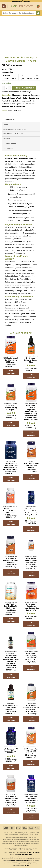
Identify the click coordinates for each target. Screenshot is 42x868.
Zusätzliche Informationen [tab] (15, 129)
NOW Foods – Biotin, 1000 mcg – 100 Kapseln (31, 465)
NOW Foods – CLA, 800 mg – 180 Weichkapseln (31, 751)
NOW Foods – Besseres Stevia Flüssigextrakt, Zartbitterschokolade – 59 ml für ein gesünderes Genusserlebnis (11, 660)
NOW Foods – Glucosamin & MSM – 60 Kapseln (11, 560)
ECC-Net (27, 865)
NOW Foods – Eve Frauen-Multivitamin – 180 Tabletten (11, 511)
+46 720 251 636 (34, 852)
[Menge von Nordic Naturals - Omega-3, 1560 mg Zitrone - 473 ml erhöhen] (9, 88)
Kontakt (6, 833)
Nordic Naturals (15, 111)
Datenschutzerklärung (19, 834)
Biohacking (17, 95)
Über (32, 834)
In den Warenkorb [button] (11, 372)
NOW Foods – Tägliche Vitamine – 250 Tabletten (11, 798)
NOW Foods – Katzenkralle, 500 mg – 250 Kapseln (31, 707)
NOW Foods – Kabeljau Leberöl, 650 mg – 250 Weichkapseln (31, 561)
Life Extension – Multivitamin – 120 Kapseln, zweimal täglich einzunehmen (11, 466)
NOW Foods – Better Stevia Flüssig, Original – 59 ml (11, 707)
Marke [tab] (6, 124)
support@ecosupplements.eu (23, 854)
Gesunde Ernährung (31, 95)
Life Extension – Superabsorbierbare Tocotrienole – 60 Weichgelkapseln (31, 512)
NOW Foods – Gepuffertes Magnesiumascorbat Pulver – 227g (31, 607)
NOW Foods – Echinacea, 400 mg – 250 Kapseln (31, 656)
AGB (6, 834)
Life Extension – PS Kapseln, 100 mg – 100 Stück (11, 751)
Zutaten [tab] (7, 139)
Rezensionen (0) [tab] (10, 144)
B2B (36, 834)
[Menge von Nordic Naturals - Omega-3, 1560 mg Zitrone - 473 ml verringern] (3, 88)
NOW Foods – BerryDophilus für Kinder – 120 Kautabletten (11, 607)
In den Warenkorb (24, 88)
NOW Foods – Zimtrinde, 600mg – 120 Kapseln (11, 408)
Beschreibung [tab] (9, 120)
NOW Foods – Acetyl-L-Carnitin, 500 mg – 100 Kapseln (11, 360)
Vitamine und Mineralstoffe (13, 107)
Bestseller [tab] (8, 148)
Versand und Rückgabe (20, 833)
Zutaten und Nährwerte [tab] (13, 134)
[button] (4, 6)
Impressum (35, 833)
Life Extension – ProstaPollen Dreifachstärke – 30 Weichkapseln (31, 799)
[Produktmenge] (6, 88)
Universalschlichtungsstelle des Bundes (21, 860)
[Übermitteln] (38, 13)
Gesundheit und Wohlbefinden (15, 98)
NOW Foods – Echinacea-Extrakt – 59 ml (31, 360)
